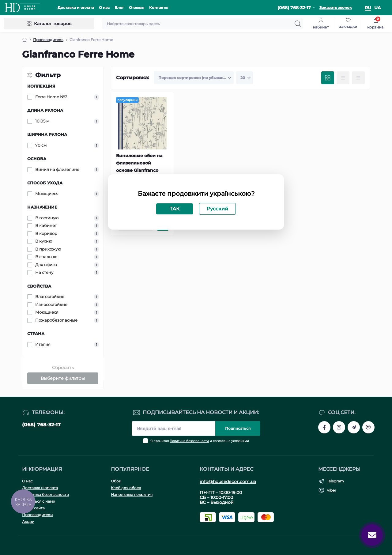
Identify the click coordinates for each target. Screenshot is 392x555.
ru (368, 8)
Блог (119, 8)
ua (378, 8)
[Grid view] (328, 78)
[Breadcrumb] (24, 40)
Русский (217, 209)
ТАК (175, 209)
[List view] (343, 78)
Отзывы (137, 8)
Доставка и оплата (76, 8)
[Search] (298, 24)
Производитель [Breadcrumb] (48, 40)
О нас (104, 8)
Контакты (159, 8)
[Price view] (358, 78)
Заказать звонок (336, 8)
